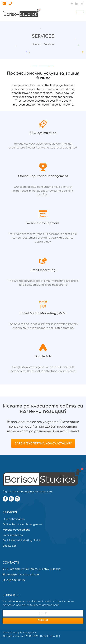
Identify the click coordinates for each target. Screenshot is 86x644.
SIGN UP (43, 621)
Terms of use (10, 633)
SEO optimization (14, 519)
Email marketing (13, 535)
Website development (16, 530)
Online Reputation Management (23, 524)
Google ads (10, 546)
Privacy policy (28, 633)
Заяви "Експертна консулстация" (43, 444)
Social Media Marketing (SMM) (21, 540)
